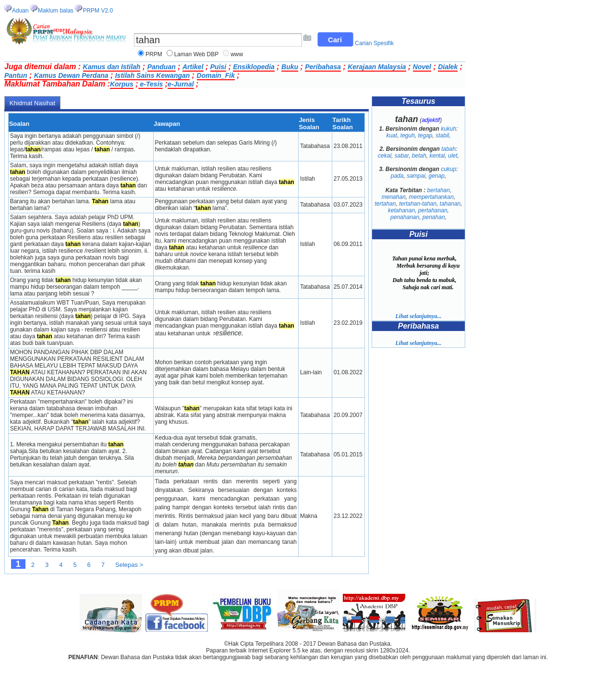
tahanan (450, 204)
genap (437, 176)
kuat (392, 135)
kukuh (448, 129)
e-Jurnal (181, 84)
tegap (425, 135)
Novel (422, 67)
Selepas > (129, 565)
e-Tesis (151, 84)
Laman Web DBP (197, 54)
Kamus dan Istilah (112, 67)
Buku (290, 67)
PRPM (154, 54)
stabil (442, 135)
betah (419, 156)
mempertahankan (431, 197)
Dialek (448, 67)
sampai (416, 176)
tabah (448, 149)
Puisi (218, 67)
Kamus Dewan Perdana (71, 75)
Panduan (162, 67)
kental (437, 156)
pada (397, 176)
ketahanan (401, 210)
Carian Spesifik (374, 43)
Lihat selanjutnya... (418, 316)
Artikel (193, 67)
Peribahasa (323, 67)
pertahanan (433, 210)
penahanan (405, 217)
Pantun (16, 75)
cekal (385, 156)
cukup (448, 169)
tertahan (385, 204)
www (237, 54)
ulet (453, 156)
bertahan (439, 190)
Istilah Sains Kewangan (153, 75)
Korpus (122, 84)
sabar (402, 156)
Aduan (20, 11)
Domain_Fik (216, 75)
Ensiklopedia (254, 67)
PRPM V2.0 (98, 11)
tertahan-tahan (418, 204)
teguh (408, 135)
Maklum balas (56, 11)
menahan (394, 197)
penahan (434, 217)
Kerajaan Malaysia (377, 67)
